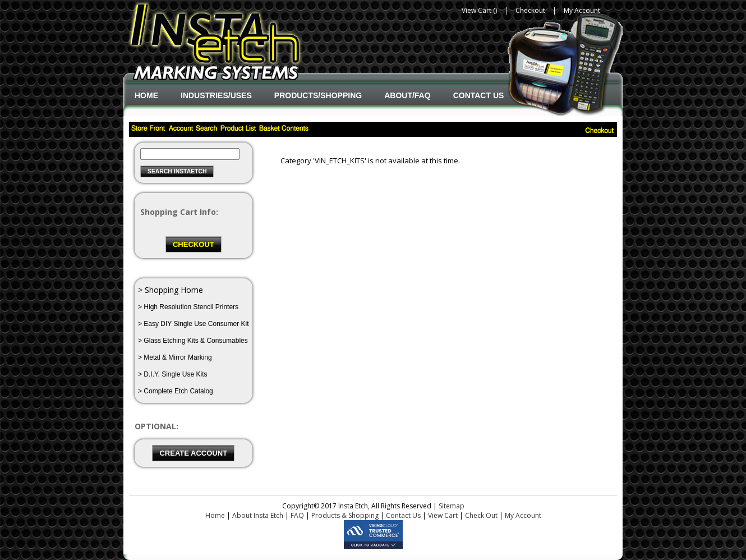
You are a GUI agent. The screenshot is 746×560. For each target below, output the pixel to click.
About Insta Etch (258, 515)
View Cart (443, 515)
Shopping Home (174, 290)
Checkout (530, 10)
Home (146, 95)
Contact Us (479, 95)
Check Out (481, 515)
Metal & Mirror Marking (178, 357)
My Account (582, 10)
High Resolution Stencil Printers (191, 307)
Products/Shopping (318, 95)
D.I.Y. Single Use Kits (175, 374)
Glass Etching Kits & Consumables (195, 341)
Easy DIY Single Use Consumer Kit (196, 324)
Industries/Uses (216, 95)
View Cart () (479, 10)
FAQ (297, 515)
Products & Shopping (345, 515)
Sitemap (452, 506)
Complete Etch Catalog (178, 391)
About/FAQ (407, 95)
